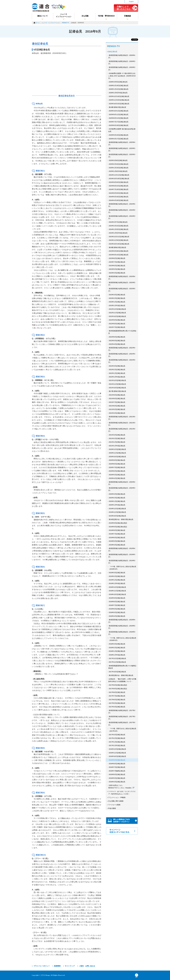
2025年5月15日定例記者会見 (119, 135)
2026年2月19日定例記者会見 (119, 86)
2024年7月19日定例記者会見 (119, 189)
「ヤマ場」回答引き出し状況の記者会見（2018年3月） (122, 639)
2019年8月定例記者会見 (117, 530)
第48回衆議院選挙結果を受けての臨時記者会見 (122, 667)
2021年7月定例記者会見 (117, 402)
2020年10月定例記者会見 (117, 457)
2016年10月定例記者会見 (117, 756)
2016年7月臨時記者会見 (117, 771)
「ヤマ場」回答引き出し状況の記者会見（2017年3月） (122, 730)
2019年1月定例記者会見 (117, 580)
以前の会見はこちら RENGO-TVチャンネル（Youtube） (121, 786)
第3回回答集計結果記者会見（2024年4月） (122, 205)
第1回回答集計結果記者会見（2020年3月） (122, 489)
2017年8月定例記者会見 (117, 692)
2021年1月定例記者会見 (117, 442)
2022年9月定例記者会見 (117, 320)
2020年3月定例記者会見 (117, 494)
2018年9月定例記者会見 (117, 598)
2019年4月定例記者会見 (117, 545)
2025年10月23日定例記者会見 (119, 104)
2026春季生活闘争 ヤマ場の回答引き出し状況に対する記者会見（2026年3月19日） (122, 76)
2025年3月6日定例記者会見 (118, 160)
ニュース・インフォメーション (51, 23)
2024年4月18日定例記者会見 (119, 200)
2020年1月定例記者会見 (117, 501)
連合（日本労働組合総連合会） (41, 7)
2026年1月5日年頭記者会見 (118, 93)
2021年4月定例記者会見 (117, 413)
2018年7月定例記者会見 (117, 605)
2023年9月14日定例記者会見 (119, 255)
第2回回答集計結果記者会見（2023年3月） (122, 284)
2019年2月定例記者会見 (117, 576)
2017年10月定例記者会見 (117, 672)
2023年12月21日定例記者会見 (119, 237)
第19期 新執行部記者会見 (117, 107)
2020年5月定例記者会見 (117, 475)
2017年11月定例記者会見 (117, 662)
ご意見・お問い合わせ (87, 966)
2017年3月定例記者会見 (117, 735)
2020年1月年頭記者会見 (117, 505)
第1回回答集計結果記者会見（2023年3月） (122, 290)
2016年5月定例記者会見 (117, 778)
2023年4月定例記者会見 (117, 273)
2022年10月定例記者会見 (117, 316)
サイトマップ (70, 966)
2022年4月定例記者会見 (117, 344)
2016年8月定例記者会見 (117, 764)
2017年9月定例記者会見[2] (118, 685)
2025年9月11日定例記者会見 (119, 114)
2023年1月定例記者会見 (117, 302)
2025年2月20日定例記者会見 (119, 164)
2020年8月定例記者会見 (117, 464)
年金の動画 (112, 808)
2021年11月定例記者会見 (117, 384)
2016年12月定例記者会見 (117, 749)
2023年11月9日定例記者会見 (119, 240)
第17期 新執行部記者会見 (117, 391)
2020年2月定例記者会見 (117, 498)
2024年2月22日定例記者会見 (119, 226)
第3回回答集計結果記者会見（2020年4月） (122, 483)
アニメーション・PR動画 (117, 797)
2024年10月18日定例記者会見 (119, 179)
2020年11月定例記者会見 (117, 453)
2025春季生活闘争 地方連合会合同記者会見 (122, 130)
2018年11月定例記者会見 (117, 591)
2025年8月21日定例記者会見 (119, 118)
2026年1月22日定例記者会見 (119, 89)
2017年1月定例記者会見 (117, 742)
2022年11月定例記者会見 (117, 313)
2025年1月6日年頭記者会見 (118, 171)
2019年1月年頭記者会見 (117, 583)
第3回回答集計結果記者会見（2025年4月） (122, 143)
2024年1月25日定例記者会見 (119, 229)
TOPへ (137, 976)
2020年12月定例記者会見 (117, 449)
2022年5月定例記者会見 (117, 341)
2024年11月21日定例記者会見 (119, 175)
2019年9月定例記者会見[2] (118, 523)
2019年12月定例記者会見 (117, 509)
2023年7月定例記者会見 (117, 262)
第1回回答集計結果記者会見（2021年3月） (122, 430)
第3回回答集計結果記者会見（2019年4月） (122, 550)
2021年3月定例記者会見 (117, 435)
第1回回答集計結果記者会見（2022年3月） (122, 361)
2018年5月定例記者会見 (117, 612)
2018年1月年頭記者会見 (117, 655)
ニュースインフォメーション (64, 15)
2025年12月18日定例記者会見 (119, 96)
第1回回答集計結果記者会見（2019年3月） (122, 562)
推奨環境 (57, 966)
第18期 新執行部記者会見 (117, 247)
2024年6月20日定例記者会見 (119, 193)
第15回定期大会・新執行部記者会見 (121, 675)
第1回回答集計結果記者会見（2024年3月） (122, 217)
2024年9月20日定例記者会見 (119, 182)
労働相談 (127, 16)
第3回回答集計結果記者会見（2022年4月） (122, 349)
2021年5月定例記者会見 (117, 409)
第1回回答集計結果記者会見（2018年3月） (122, 633)
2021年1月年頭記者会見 (117, 446)
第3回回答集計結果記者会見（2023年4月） (122, 278)
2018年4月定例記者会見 (117, 616)
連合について (42, 16)
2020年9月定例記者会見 (117, 460)
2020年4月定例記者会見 (117, 478)
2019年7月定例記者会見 (117, 534)
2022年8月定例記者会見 (117, 324)
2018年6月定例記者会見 (117, 609)
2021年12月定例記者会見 (117, 380)
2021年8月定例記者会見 (117, 399)
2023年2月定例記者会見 (117, 298)
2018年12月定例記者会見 (117, 587)
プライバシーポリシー (42, 966)
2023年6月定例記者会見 (117, 266)
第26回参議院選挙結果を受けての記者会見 (122, 332)
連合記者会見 (113, 52)
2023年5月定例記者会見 (117, 269)
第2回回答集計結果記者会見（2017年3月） (122, 718)
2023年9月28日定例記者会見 (119, 251)
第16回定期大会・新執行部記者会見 (121, 519)
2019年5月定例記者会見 (117, 541)
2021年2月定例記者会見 (117, 438)
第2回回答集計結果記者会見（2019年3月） (122, 556)
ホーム (38, 23)
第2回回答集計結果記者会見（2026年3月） (122, 63)
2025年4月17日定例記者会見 (119, 139)
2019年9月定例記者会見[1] (118, 527)
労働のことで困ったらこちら (124, 8)
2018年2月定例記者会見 (117, 648)
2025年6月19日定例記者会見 (119, 125)
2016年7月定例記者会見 (117, 767)
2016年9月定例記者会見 (117, 760)
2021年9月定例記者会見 (117, 395)
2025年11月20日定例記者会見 (119, 100)
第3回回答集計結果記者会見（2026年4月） (122, 56)
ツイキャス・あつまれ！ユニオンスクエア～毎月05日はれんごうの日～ (122, 793)
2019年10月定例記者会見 (117, 516)
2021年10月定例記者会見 (117, 388)
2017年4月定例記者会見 (117, 707)
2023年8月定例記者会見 (117, 258)
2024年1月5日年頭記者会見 (118, 233)
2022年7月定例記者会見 (117, 327)
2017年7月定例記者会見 (117, 696)
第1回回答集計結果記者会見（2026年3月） (122, 68)
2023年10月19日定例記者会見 (119, 244)
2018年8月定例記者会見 (117, 602)
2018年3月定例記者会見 (117, 644)
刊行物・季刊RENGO (106, 16)
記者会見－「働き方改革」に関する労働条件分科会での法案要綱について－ (122, 680)
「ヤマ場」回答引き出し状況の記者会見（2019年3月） (122, 568)
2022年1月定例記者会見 (117, 373)
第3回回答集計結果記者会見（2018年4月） (122, 621)
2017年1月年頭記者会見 (117, 745)
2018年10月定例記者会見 (117, 594)
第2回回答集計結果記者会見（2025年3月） (122, 150)
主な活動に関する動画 (116, 801)
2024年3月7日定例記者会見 (118, 222)
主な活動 (85, 16)
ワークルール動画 (114, 805)
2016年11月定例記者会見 (117, 753)
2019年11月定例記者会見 (117, 512)
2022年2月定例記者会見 (117, 370)
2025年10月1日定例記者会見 (119, 111)
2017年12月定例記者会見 (117, 658)
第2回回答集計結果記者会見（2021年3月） (122, 424)
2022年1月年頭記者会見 (117, 377)
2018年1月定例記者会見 (117, 651)
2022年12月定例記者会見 (117, 309)
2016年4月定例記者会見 (117, 782)
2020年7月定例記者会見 (117, 467)
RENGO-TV (66, 23)
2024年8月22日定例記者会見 (119, 186)
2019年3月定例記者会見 (117, 573)
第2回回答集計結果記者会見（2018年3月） (122, 627)
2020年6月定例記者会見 (117, 471)
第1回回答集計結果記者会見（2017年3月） (122, 724)
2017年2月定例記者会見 (117, 738)
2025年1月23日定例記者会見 (119, 168)
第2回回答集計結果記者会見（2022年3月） (122, 355)
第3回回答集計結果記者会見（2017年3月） (122, 712)
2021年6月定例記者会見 (117, 406)
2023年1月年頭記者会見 (117, 306)
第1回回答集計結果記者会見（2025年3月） (122, 156)
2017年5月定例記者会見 (117, 703)
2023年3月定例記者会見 (117, 295)
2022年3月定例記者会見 (117, 366)
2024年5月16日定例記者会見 (119, 197)
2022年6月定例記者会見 (117, 337)
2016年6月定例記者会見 (117, 774)
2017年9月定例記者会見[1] (118, 689)
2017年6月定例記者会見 (117, 700)
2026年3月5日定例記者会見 (118, 82)
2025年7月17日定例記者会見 (119, 122)
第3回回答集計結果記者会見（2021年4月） (122, 418)
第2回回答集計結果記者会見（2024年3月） (122, 211)
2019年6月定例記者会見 (117, 538)
